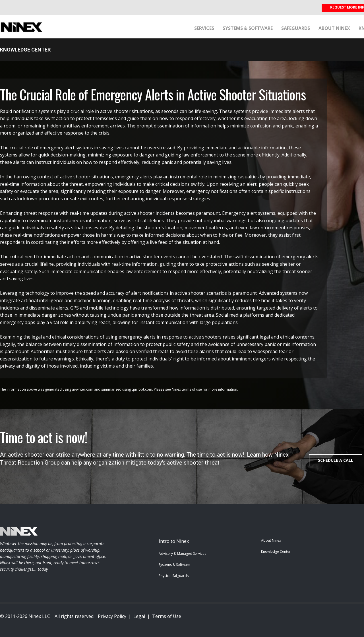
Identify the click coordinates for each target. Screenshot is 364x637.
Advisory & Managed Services (182, 553)
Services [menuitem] (204, 28)
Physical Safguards (174, 576)
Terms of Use (167, 616)
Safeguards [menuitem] (296, 28)
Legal (139, 616)
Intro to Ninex (174, 541)
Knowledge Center (276, 552)
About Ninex (271, 540)
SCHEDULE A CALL (336, 460)
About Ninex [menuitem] (334, 28)
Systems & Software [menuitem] (248, 28)
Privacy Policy (112, 616)
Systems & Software (174, 565)
